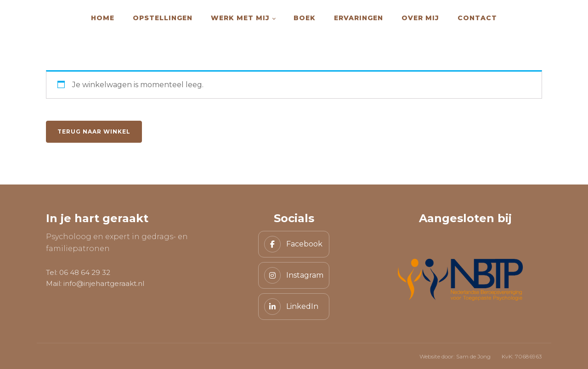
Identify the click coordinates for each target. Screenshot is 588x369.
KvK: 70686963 (522, 356)
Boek (305, 18)
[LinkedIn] (294, 307)
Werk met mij (240, 18)
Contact (477, 18)
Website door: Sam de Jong (455, 356)
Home (103, 18)
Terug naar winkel (94, 131)
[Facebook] (294, 244)
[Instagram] (294, 275)
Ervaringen (359, 18)
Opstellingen (163, 18)
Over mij (420, 18)
